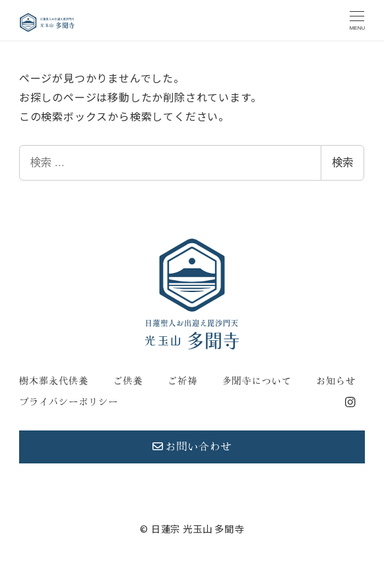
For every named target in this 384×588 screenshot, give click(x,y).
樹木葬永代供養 (54, 381)
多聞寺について (256, 381)
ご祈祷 (182, 381)
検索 (342, 162)
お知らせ (336, 381)
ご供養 (128, 381)
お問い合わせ (192, 447)
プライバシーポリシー (69, 402)
